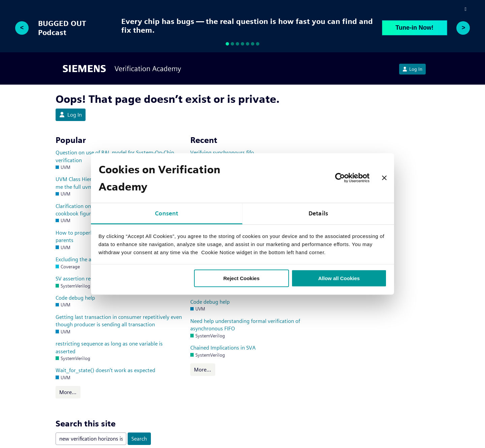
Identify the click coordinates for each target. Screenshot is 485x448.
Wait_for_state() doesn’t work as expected (105, 370)
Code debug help (75, 298)
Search (139, 439)
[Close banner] (384, 178)
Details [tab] (318, 213)
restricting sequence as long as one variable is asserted (109, 347)
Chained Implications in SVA (223, 348)
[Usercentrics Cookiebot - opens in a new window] (340, 178)
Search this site (86, 424)
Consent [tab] (167, 213)
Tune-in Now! (414, 28)
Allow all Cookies (339, 278)
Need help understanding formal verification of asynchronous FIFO (245, 325)
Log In (412, 69)
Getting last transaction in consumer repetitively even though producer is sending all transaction (119, 321)
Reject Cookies (241, 278)
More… (68, 392)
